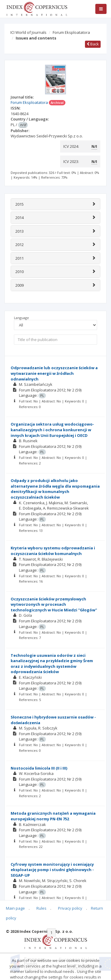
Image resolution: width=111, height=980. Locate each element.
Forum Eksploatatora (71, 32)
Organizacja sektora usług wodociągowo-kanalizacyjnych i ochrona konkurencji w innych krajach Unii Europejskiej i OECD (52, 430)
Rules (41, 908)
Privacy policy (70, 908)
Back (93, 44)
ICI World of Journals (28, 32)
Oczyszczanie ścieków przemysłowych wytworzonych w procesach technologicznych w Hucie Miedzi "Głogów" (54, 604)
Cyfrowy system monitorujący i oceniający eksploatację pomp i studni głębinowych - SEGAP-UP (52, 870)
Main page (15, 908)
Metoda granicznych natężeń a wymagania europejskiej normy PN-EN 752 (53, 816)
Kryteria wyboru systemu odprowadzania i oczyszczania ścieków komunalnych (53, 551)
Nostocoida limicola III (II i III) (39, 768)
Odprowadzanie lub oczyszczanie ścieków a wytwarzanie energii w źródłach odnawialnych (54, 373)
